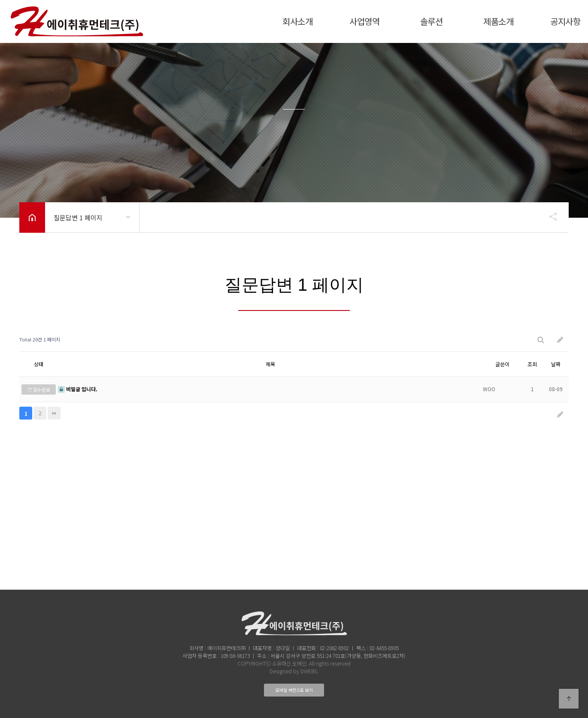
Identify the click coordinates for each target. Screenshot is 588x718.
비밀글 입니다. (78, 389)
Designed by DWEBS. (294, 671)
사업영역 (364, 21)
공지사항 (565, 21)
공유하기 (549, 216)
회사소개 (297, 21)
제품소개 (498, 21)
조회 (532, 364)
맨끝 (54, 413)
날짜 (556, 364)
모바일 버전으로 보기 (294, 690)
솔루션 (432, 21)
